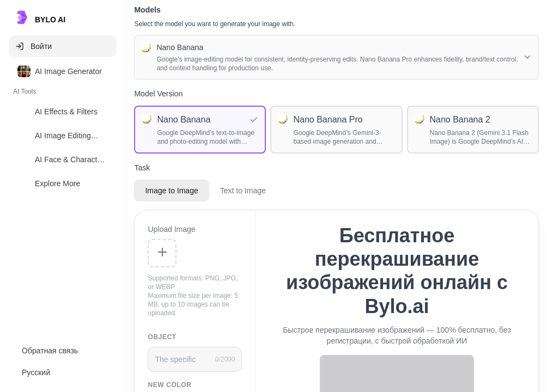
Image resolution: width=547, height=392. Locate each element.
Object (162, 337)
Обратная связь (50, 351)
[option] (63, 71)
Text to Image (243, 191)
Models (147, 10)
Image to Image (171, 191)
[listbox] (63, 130)
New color (169, 385)
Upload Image (171, 229)
